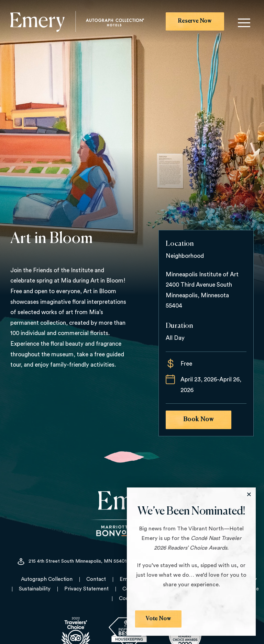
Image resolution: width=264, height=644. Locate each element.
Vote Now (158, 619)
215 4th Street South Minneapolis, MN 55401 (72, 562)
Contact (96, 579)
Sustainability (35, 589)
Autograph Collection (47, 579)
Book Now (199, 419)
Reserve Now (195, 21)
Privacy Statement (86, 589)
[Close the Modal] (249, 494)
